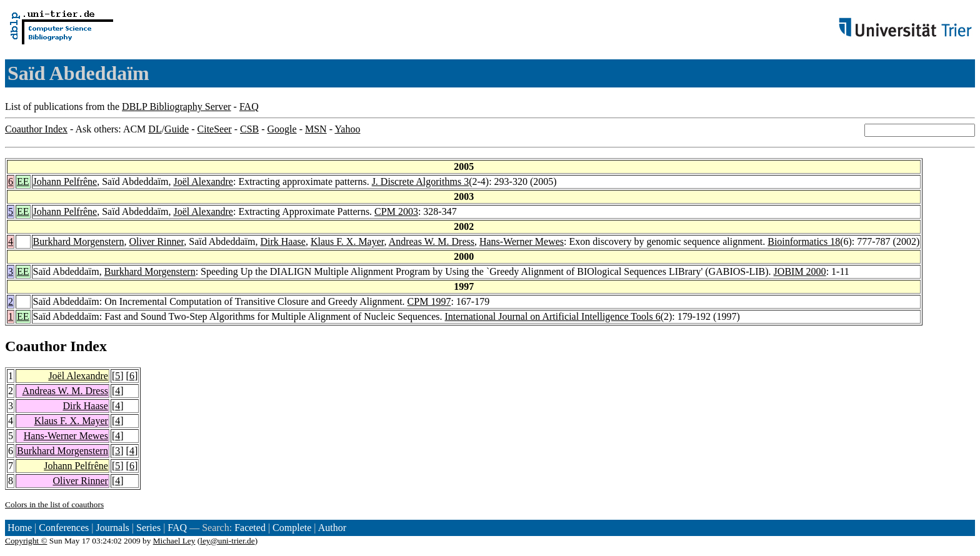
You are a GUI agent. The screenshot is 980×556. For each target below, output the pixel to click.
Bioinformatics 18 (804, 241)
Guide (177, 129)
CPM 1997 (429, 301)
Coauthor (36, 346)
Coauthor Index (36, 129)
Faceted (250, 528)
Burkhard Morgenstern (79, 241)
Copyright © (26, 541)
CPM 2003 (396, 211)
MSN (316, 129)
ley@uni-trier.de (227, 541)
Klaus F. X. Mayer (347, 241)
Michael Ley (174, 541)
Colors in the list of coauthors (54, 504)
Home (20, 528)
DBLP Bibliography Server (177, 107)
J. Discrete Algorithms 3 (421, 181)
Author (332, 528)
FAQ (249, 107)
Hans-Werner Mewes (522, 241)
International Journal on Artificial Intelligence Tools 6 (553, 316)
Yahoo (347, 129)
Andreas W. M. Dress (432, 241)
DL (155, 129)
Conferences (64, 528)
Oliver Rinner (156, 241)
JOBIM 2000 (800, 271)
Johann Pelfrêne (65, 181)
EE (23, 181)
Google (282, 129)
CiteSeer (215, 129)
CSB (249, 129)
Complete (292, 528)
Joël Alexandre (203, 181)
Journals (112, 528)
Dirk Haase (282, 241)
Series (148, 528)
